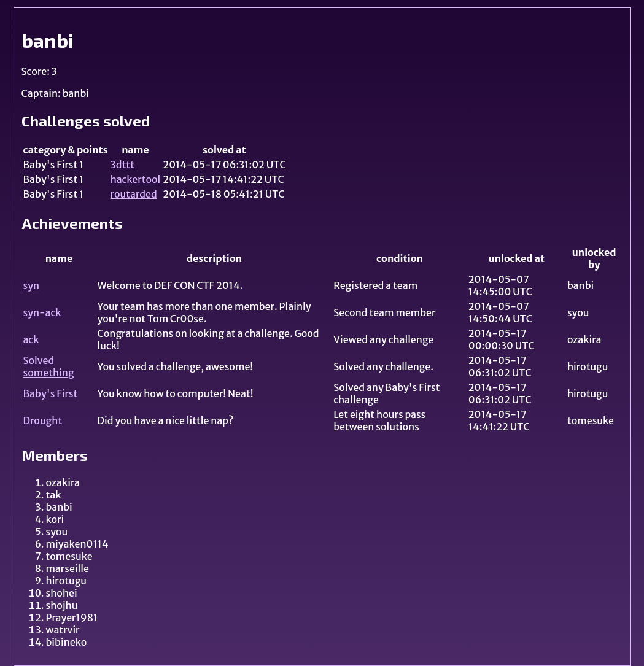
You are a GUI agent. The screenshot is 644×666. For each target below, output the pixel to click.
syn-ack (42, 312)
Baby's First (51, 393)
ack (31, 339)
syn (32, 285)
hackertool (136, 179)
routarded (134, 194)
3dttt (122, 165)
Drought (43, 420)
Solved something (49, 366)
